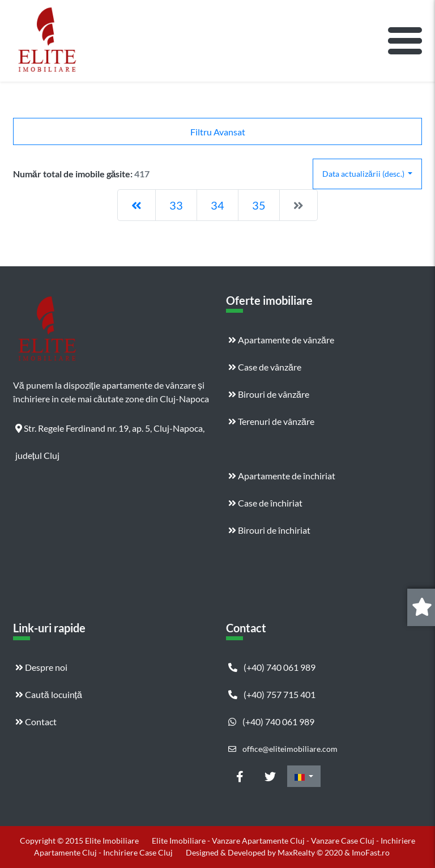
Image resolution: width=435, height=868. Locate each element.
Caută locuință (49, 694)
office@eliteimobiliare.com (283, 749)
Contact (36, 722)
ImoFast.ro (371, 852)
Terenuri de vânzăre (271, 421)
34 (217, 205)
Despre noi (41, 667)
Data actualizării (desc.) (364, 174)
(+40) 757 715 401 (272, 694)
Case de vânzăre (265, 367)
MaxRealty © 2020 (311, 852)
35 (259, 205)
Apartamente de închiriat (282, 476)
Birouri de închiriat (269, 530)
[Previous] (137, 205)
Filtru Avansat (218, 132)
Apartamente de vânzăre (281, 340)
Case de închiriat (265, 503)
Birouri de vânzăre (269, 394)
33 (176, 205)
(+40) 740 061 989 (272, 667)
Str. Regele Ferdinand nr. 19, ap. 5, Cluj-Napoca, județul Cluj (110, 432)
